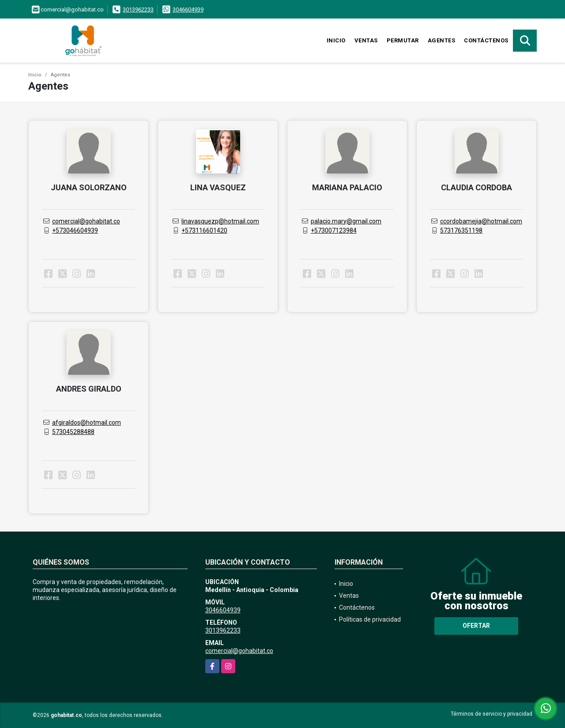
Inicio (336, 40)
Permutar (403, 40)
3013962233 (138, 9)
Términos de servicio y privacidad (492, 714)
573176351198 (461, 230)
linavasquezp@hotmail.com (220, 221)
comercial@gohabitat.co (86, 221)
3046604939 (188, 9)
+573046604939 (75, 230)
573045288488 (73, 432)
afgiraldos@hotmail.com (87, 422)
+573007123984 (334, 230)
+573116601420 (204, 230)
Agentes (442, 40)
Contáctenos (486, 40)
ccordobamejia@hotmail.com (481, 221)
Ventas (366, 40)
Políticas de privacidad (370, 619)
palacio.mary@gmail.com (346, 221)
